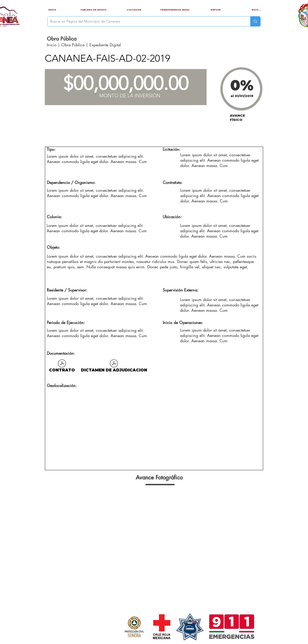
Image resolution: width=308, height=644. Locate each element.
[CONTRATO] (62, 367)
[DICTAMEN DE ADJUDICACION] (114, 367)
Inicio (52, 45)
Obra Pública (73, 45)
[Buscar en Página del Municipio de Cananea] (146, 21)
